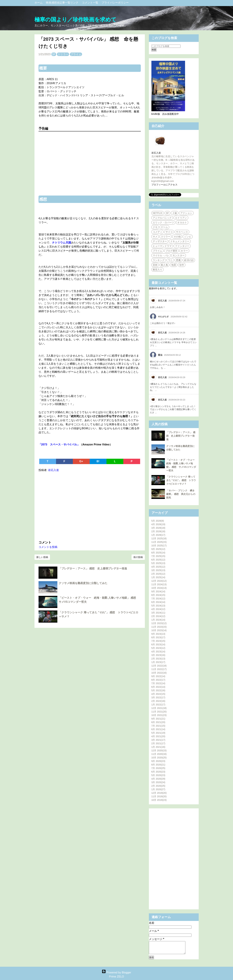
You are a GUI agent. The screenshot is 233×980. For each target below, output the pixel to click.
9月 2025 (158, 549)
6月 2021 (158, 729)
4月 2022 (158, 694)
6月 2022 (158, 687)
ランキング (159, 260)
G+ (81, 461)
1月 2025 (158, 577)
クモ (155, 227)
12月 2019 (159, 793)
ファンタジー (182, 246)
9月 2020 (158, 761)
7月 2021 (158, 726)
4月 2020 (158, 779)
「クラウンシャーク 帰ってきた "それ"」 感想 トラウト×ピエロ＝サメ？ (181, 480)
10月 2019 (159, 800)
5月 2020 (158, 775)
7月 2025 (158, 556)
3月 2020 (158, 782)
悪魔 (178, 260)
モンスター (179, 255)
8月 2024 (158, 595)
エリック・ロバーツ (163, 222)
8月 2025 (158, 553)
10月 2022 (159, 673)
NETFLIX (158, 213)
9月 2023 (158, 634)
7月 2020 (158, 768)
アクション (186, 213)
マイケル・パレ (161, 255)
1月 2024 (158, 620)
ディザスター (160, 241)
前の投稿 (138, 557)
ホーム (39, 3)
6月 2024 (158, 602)
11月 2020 (159, 754)
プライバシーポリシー (115, 3)
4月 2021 (158, 736)
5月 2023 (158, 648)
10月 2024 (159, 588)
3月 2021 (158, 740)
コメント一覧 (90, 3)
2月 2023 (158, 659)
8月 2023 (158, 637)
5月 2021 (158, 733)
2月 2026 (158, 531)
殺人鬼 (164, 265)
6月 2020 (158, 772)
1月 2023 (158, 662)
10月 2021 (159, 715)
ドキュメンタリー (180, 241)
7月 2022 (158, 683)
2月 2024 (158, 616)
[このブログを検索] (166, 46)
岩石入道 (156, 153)
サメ (155, 237)
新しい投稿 (42, 557)
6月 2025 (158, 560)
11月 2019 (159, 796)
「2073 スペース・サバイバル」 (59, 444)
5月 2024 (158, 606)
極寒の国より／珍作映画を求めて (76, 20)
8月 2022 (158, 680)
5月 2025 (158, 563)
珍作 (182, 265)
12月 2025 (159, 538)
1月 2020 (158, 789)
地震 (174, 265)
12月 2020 (159, 750)
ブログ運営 (172, 251)
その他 (177, 237)
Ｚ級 (175, 213)
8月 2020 (158, 765)
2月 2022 (158, 701)
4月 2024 (158, 609)
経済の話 (189, 260)
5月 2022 (158, 690)
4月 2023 (158, 652)
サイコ (169, 232)
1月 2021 (158, 747)
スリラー (63, 54)
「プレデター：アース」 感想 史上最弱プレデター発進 (93, 568)
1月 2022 (158, 705)
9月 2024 (158, 591)
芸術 (155, 265)
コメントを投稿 (48, 547)
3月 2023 (158, 655)
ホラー (184, 251)
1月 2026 (158, 535)
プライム (76, 54)
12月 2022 (159, 666)
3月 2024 (158, 613)
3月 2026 (158, 528)
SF (54, 54)
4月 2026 (158, 524)
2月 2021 (158, 743)
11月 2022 (159, 669)
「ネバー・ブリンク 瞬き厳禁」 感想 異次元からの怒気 (181, 494)
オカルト (182, 222)
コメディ (157, 232)
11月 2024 (159, 584)
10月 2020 (159, 758)
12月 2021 (159, 708)
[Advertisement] (90, 505)
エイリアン (181, 218)
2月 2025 (158, 574)
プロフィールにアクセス (164, 185)
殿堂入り (157, 270)
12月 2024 (159, 581)
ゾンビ (188, 237)
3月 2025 (158, 570)
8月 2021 (158, 722)
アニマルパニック (162, 218)
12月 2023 (159, 623)
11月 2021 (159, 712)
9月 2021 (158, 719)
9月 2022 (158, 676)
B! (98, 461)
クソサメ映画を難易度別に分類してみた (83, 583)
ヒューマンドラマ (162, 246)
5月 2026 (158, 521)
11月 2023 (159, 627)
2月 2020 (158, 786)
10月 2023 (159, 630)
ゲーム (164, 227)
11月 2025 (159, 542)
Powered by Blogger (116, 973)
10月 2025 (159, 546)
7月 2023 (158, 641)
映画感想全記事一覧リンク (63, 3)
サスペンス (182, 232)
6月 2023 (158, 644)
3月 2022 (158, 697)
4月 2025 (158, 567)
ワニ (170, 260)
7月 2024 (158, 599)
